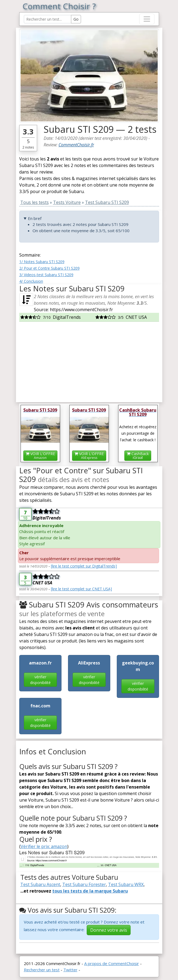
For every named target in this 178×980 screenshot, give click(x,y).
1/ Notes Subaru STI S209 (42, 262)
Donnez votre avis (109, 930)
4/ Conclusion (31, 281)
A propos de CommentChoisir (112, 963)
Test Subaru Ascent (40, 884)
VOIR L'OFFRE (40, 456)
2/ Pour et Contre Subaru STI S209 (49, 268)
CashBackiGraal (138, 456)
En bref (35, 218)
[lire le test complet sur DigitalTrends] (84, 566)
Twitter (70, 970)
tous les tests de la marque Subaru (90, 891)
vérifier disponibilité (40, 680)
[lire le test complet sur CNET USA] (81, 589)
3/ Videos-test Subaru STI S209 (46, 275)
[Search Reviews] (48, 19)
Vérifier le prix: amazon (44, 846)
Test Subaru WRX (126, 884)
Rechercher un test (42, 970)
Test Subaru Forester (84, 884)
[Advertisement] (89, 360)
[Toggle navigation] (147, 19)
